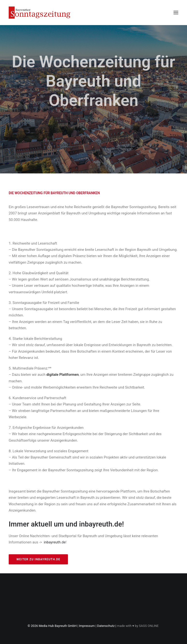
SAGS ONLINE (149, 626)
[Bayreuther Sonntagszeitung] (40, 13)
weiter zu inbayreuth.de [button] (38, 559)
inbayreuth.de (55, 542)
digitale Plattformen (63, 375)
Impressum (87, 626)
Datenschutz (106, 626)
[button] (176, 13)
